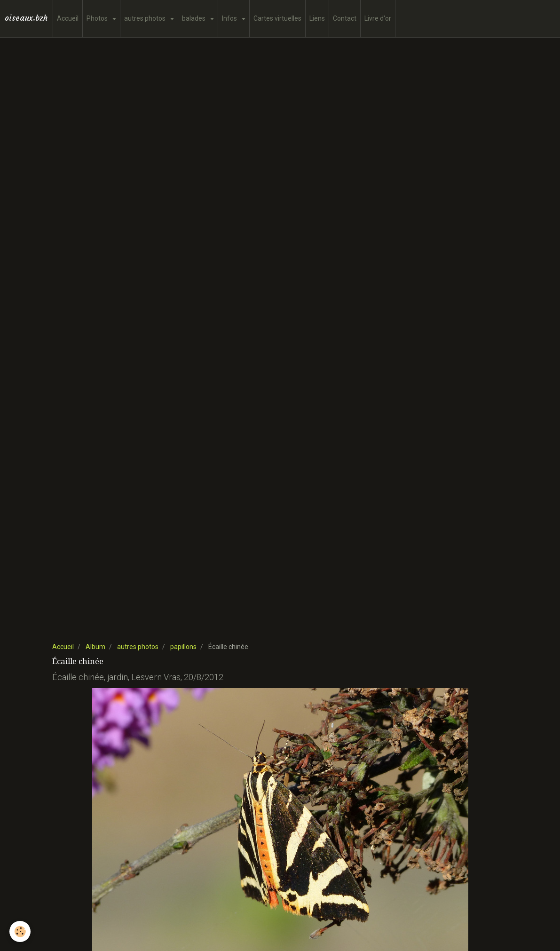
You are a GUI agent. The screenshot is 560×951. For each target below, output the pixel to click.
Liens (317, 18)
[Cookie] (20, 931)
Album (95, 647)
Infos (230, 18)
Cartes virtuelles (277, 18)
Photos (98, 18)
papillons (183, 647)
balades (194, 18)
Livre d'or (378, 18)
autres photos (146, 18)
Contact (345, 18)
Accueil (68, 18)
